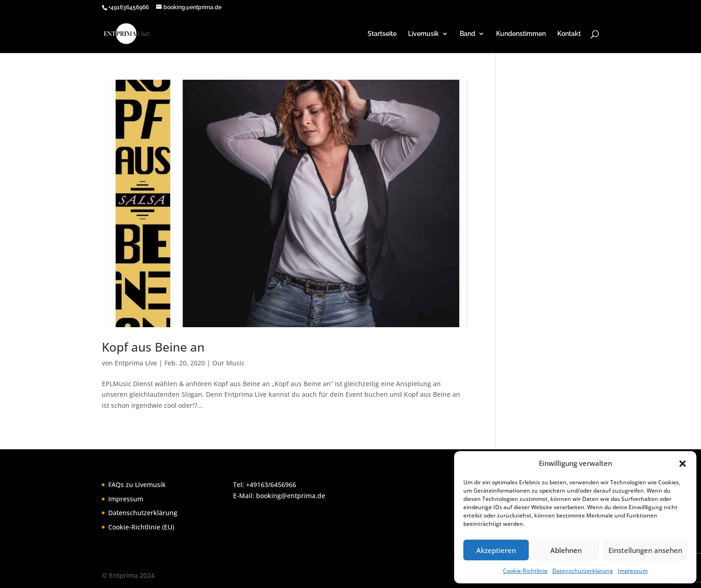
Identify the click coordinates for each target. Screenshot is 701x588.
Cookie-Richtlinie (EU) (141, 527)
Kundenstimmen (521, 34)
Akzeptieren (496, 550)
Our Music (228, 363)
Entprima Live (136, 363)
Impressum (633, 571)
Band (467, 34)
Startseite (382, 34)
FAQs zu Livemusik (137, 485)
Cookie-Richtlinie (525, 571)
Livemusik (424, 34)
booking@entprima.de (291, 496)
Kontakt (569, 34)
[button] (683, 464)
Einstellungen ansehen (645, 550)
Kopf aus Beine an (153, 347)
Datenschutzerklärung (583, 571)
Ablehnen (566, 550)
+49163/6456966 (271, 485)
